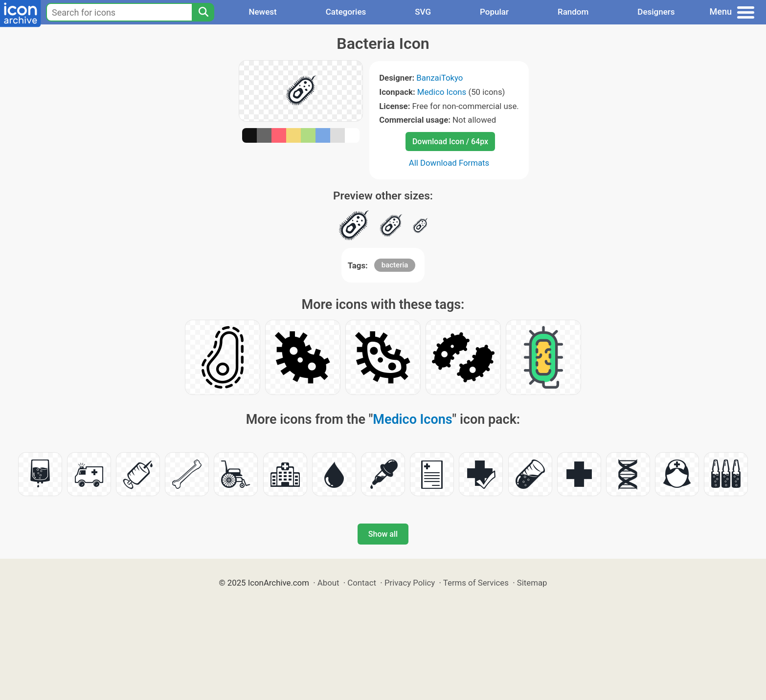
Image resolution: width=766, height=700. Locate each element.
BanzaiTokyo (439, 78)
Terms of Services (476, 583)
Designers (656, 12)
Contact (362, 583)
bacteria (395, 265)
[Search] (203, 12)
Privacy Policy (410, 583)
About (328, 583)
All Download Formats (449, 163)
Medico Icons (442, 92)
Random (573, 12)
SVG (423, 12)
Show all (383, 534)
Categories (346, 12)
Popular (494, 12)
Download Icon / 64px (450, 142)
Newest (262, 12)
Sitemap (532, 583)
